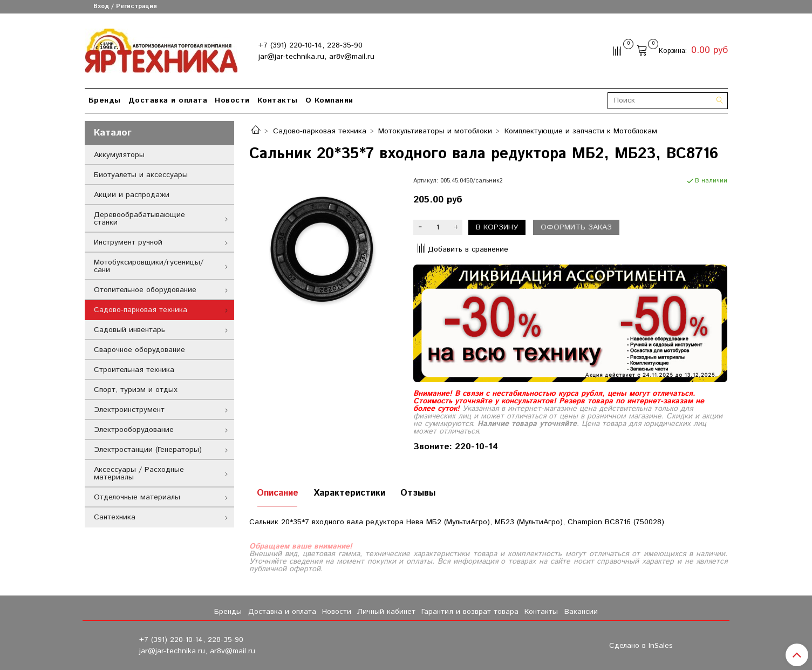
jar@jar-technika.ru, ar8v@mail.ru (316, 57)
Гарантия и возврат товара (470, 612)
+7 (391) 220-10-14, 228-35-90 (311, 45)
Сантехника (115, 517)
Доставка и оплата (168, 100)
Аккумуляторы (119, 155)
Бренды (105, 100)
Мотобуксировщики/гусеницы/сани (149, 266)
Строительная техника (134, 370)
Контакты (278, 100)
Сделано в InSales (641, 646)
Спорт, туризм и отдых (136, 390)
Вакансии (581, 612)
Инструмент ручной (128, 242)
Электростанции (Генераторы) (148, 450)
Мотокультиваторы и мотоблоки (435, 131)
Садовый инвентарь (129, 330)
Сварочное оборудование (139, 350)
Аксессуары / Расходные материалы (139, 473)
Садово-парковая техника (320, 131)
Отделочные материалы (137, 497)
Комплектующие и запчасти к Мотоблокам (581, 131)
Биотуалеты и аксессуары (141, 175)
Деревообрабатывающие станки (139, 219)
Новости (232, 100)
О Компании (329, 100)
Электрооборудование (134, 430)
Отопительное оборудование (145, 290)
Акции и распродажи (132, 195)
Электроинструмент (129, 410)
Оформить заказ (576, 227)
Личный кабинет (386, 612)
